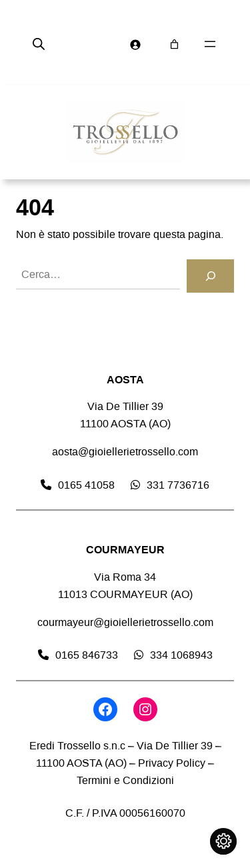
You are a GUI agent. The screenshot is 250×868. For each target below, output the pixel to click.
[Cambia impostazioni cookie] (223, 841)
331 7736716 (178, 485)
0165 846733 (87, 655)
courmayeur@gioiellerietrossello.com (125, 622)
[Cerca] (210, 276)
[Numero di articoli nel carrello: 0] (174, 44)
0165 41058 (86, 485)
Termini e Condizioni (125, 780)
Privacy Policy (172, 763)
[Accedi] (135, 44)
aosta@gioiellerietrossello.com (125, 452)
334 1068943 (181, 655)
